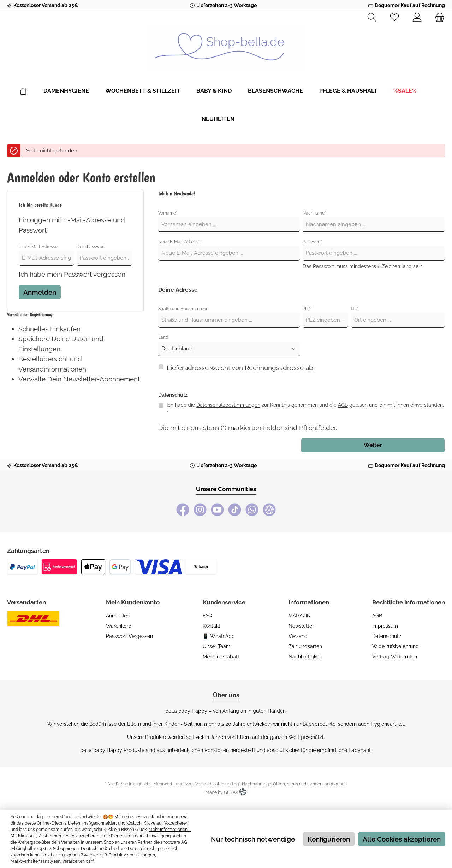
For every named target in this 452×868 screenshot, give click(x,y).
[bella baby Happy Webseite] (269, 510)
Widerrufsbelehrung (395, 646)
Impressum (385, 626)
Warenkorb (119, 626)
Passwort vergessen (129, 636)
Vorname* (168, 213)
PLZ (307, 309)
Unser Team (217, 646)
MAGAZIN (300, 616)
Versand (298, 636)
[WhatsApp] (252, 510)
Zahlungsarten (305, 646)
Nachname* (314, 213)
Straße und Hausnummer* (183, 309)
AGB (343, 405)
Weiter (373, 445)
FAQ (207, 616)
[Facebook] (183, 510)
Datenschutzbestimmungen (228, 405)
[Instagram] (200, 510)
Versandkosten (210, 784)
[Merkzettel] (394, 18)
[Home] (31, 91)
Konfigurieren (329, 839)
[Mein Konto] (417, 18)
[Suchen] (372, 18)
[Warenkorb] (438, 18)
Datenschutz (387, 636)
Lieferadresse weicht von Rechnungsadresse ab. (241, 368)
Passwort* (312, 242)
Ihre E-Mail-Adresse (38, 247)
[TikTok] (235, 510)
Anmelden (40, 292)
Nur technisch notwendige (253, 839)
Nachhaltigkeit (305, 657)
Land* (164, 337)
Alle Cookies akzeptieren (402, 839)
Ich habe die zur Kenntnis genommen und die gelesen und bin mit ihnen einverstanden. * (305, 409)
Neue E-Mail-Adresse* (180, 242)
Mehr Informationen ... (170, 830)
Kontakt (212, 626)
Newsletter (301, 626)
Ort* (355, 309)
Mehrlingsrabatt (221, 657)
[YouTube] (217, 510)
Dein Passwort (91, 247)
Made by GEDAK (226, 792)
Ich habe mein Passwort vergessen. (73, 274)
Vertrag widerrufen (395, 657)
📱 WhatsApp (219, 636)
